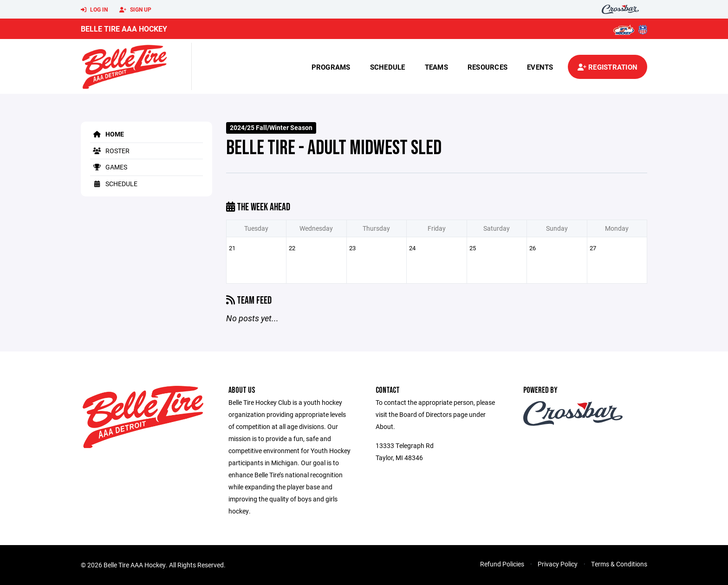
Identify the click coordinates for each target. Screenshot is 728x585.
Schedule (388, 67)
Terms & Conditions (619, 564)
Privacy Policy (558, 564)
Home (107, 134)
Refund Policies (502, 564)
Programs (331, 67)
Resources (487, 67)
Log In (94, 10)
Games (109, 167)
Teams (436, 67)
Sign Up (135, 10)
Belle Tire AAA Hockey (124, 29)
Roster (110, 151)
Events (540, 67)
